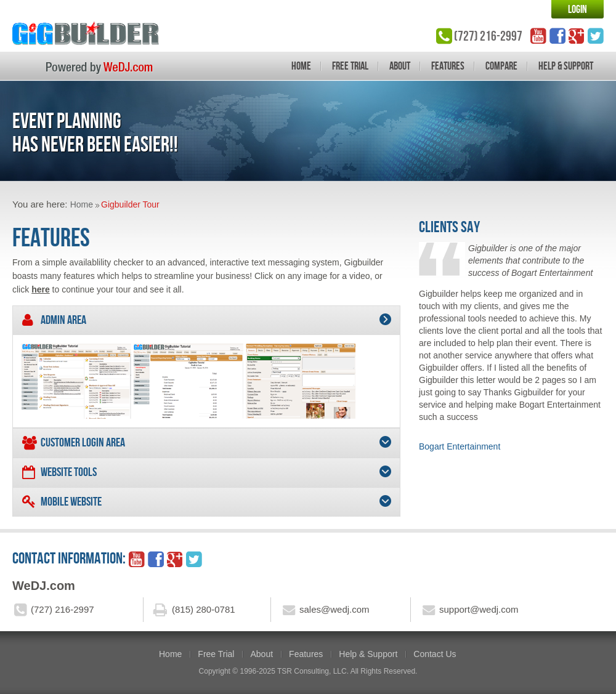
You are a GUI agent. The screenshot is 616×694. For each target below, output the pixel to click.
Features (448, 66)
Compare (501, 66)
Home (301, 66)
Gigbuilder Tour (130, 204)
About (400, 66)
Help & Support (566, 66)
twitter (596, 36)
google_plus (577, 36)
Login (577, 9)
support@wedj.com (479, 609)
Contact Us (435, 654)
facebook (557, 36)
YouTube (538, 36)
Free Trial (350, 66)
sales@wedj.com (334, 609)
